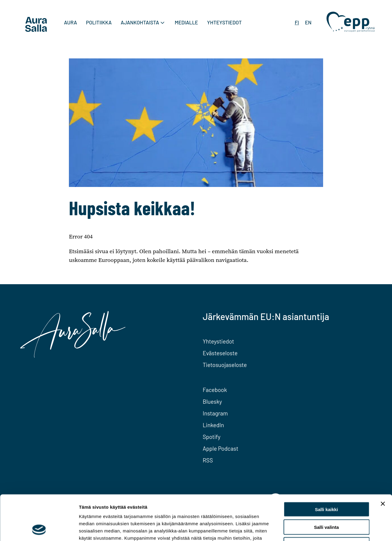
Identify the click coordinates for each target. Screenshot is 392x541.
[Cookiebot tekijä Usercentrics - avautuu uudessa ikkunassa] (39, 529)
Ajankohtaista (140, 22)
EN (308, 22)
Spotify (212, 437)
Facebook (215, 390)
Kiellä (326, 503)
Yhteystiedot (224, 22)
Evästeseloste (220, 353)
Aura (71, 22)
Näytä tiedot (322, 529)
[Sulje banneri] (383, 462)
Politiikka (99, 22)
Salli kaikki (327, 467)
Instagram (215, 413)
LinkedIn (213, 425)
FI (297, 22)
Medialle (187, 22)
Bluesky (212, 401)
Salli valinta (327, 485)
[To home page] (36, 25)
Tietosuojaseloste (225, 365)
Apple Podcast (221, 448)
